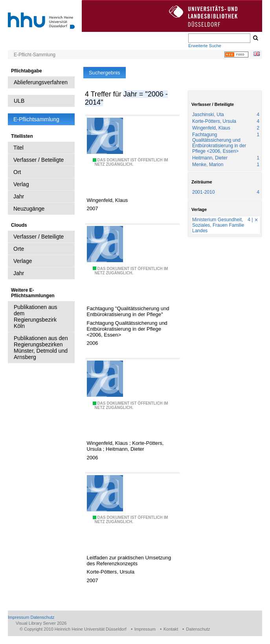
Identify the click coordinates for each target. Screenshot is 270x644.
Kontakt (171, 629)
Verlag (21, 184)
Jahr (19, 196)
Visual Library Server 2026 (41, 623)
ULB (19, 101)
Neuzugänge (29, 209)
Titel (18, 148)
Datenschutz (42, 617)
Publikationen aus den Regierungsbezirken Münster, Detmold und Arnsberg (41, 348)
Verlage (23, 261)
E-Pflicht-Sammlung (35, 55)
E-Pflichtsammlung (36, 119)
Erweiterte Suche (205, 46)
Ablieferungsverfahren (41, 82)
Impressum (18, 617)
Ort (17, 172)
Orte (19, 249)
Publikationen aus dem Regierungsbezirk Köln (36, 316)
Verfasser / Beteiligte (39, 160)
